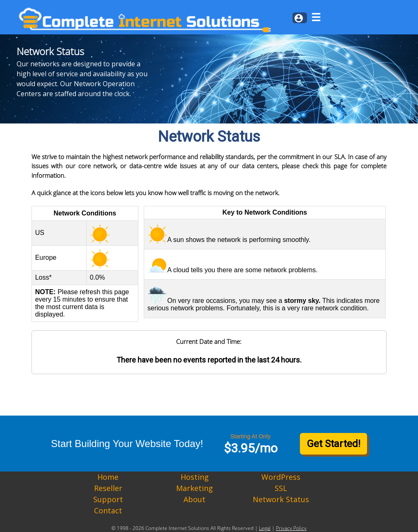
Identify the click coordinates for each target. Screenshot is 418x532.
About (195, 499)
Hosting (195, 477)
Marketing (195, 488)
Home (108, 477)
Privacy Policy (291, 528)
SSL (281, 488)
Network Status (281, 499)
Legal (265, 528)
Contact (108, 510)
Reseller (108, 488)
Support (108, 499)
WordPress (281, 477)
